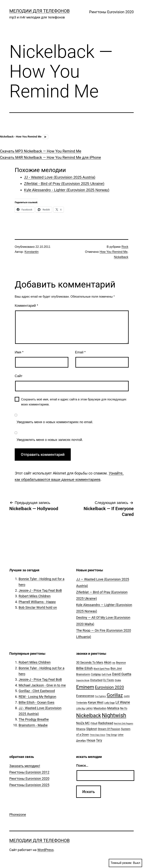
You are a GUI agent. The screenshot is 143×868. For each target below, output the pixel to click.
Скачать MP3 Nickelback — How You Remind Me (41, 151)
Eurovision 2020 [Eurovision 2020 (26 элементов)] (109, 687)
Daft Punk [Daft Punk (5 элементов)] (107, 675)
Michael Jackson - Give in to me (42, 685)
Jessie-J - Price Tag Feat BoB (40, 590)
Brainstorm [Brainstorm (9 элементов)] (83, 674)
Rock (125, 247)
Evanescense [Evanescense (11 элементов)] (85, 696)
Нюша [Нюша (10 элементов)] (91, 740)
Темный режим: (125, 863)
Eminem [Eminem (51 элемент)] (85, 687)
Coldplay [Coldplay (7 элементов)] (96, 674)
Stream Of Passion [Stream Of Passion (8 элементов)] (109, 729)
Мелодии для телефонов (39, 11)
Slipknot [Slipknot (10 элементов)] (92, 729)
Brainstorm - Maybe (33, 725)
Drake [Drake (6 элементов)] (118, 680)
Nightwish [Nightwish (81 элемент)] (114, 715)
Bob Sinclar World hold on (38, 607)
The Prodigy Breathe (34, 719)
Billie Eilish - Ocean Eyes (36, 702)
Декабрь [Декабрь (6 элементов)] (81, 740)
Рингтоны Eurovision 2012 (29, 772)
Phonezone (18, 815)
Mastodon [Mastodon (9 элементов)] (100, 708)
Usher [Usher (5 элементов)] (121, 735)
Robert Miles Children (35, 596)
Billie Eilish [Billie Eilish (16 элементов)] (84, 668)
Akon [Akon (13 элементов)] (108, 662)
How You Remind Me (113, 252)
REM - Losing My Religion (37, 697)
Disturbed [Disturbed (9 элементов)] (96, 680)
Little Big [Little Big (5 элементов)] (80, 708)
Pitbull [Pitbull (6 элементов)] (94, 723)
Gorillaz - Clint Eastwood (37, 691)
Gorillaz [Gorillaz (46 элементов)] (115, 695)
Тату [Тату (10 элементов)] (99, 740)
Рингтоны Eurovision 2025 (29, 785)
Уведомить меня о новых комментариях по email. (55, 422)
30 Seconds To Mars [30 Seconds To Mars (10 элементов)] (90, 662)
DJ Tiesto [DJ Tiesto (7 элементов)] (109, 680)
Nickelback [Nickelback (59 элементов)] (89, 716)
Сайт (19, 376)
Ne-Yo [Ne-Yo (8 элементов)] (124, 708)
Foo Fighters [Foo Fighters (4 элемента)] (100, 696)
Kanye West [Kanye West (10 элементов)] (96, 702)
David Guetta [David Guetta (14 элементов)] (122, 674)
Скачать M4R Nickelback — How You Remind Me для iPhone (50, 157)
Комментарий (26, 306)
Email (80, 352)
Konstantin (32, 252)
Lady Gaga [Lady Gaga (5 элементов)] (109, 703)
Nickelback (121, 257)
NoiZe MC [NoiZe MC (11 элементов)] (83, 723)
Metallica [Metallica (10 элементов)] (113, 708)
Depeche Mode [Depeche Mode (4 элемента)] (83, 680)
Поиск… (82, 765)
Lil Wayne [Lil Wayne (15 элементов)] (123, 702)
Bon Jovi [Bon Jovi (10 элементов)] (116, 668)
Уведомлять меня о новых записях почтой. (50, 440)
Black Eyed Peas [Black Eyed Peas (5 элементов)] (102, 669)
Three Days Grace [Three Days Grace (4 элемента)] (97, 735)
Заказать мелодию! (25, 766)
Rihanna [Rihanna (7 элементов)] (81, 729)
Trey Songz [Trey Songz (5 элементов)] (112, 735)
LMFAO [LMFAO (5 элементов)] (89, 708)
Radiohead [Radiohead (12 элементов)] (106, 723)
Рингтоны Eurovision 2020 (111, 12)
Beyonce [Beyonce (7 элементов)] (121, 663)
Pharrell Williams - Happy (37, 602)
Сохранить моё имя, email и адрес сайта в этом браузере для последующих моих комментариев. (74, 402)
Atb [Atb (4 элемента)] (114, 663)
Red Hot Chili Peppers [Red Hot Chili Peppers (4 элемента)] (124, 723)
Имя (19, 352)
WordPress (45, 850)
